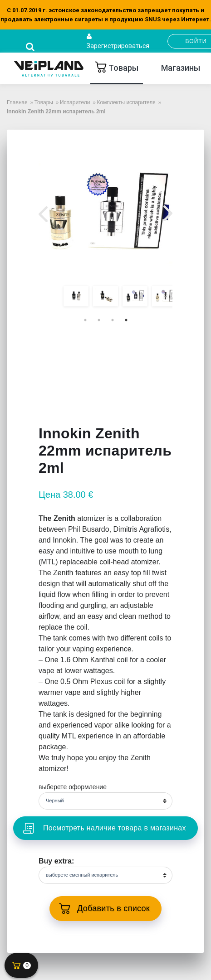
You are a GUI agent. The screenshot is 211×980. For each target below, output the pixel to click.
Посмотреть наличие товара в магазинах (113, 828)
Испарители (75, 102)
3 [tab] (113, 320)
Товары (123, 68)
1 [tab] (85, 320)
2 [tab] (99, 320)
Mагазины (181, 68)
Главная (17, 102)
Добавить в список (113, 908)
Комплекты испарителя (126, 102)
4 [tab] (126, 320)
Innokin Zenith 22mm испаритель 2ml (56, 112)
